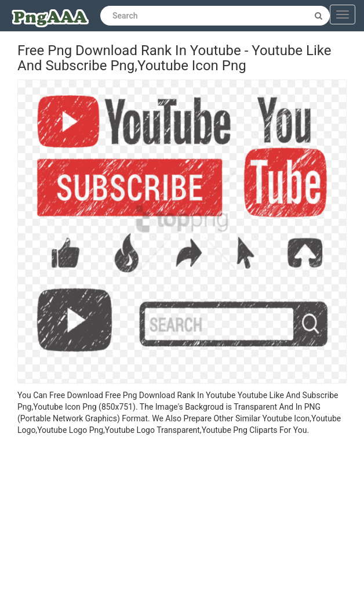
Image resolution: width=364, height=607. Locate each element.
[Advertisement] (182, 523)
